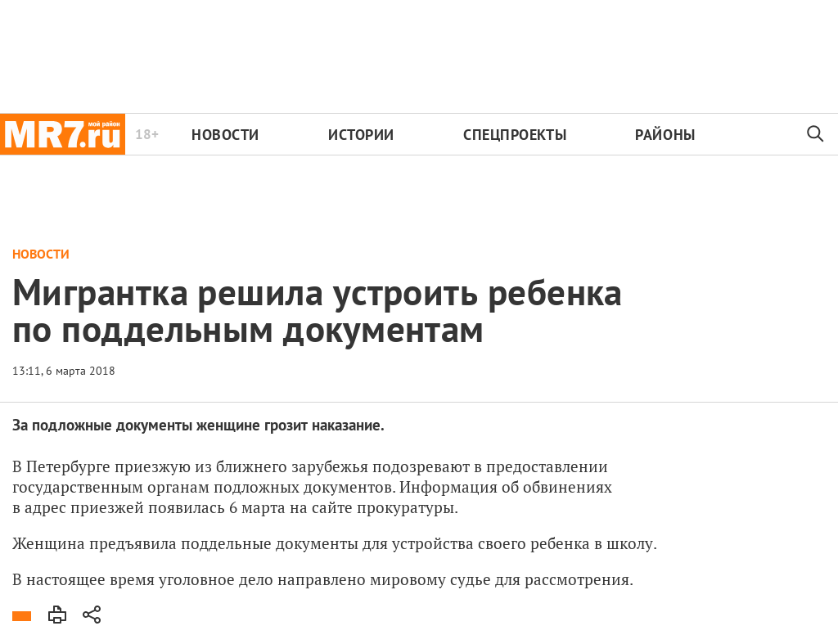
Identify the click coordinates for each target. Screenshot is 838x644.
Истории (361, 135)
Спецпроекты (515, 135)
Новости (225, 135)
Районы (665, 135)
